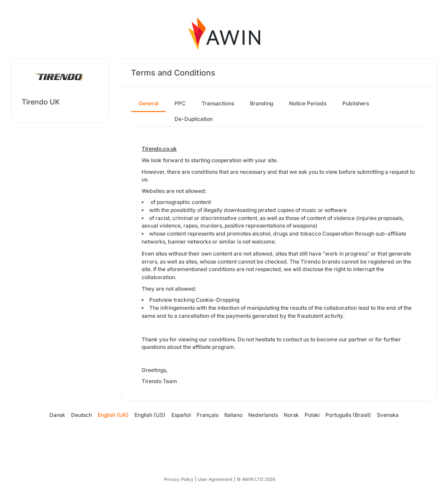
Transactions (218, 103)
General (149, 103)
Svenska (388, 415)
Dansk (57, 415)
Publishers (356, 103)
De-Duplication (194, 119)
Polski (312, 415)
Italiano (233, 415)
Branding (262, 103)
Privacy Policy (179, 479)
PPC (180, 103)
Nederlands (263, 415)
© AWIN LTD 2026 (256, 479)
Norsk (291, 415)
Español (181, 415)
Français (208, 415)
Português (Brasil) (348, 415)
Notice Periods (308, 103)
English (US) (150, 415)
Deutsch (81, 415)
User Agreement (215, 479)
